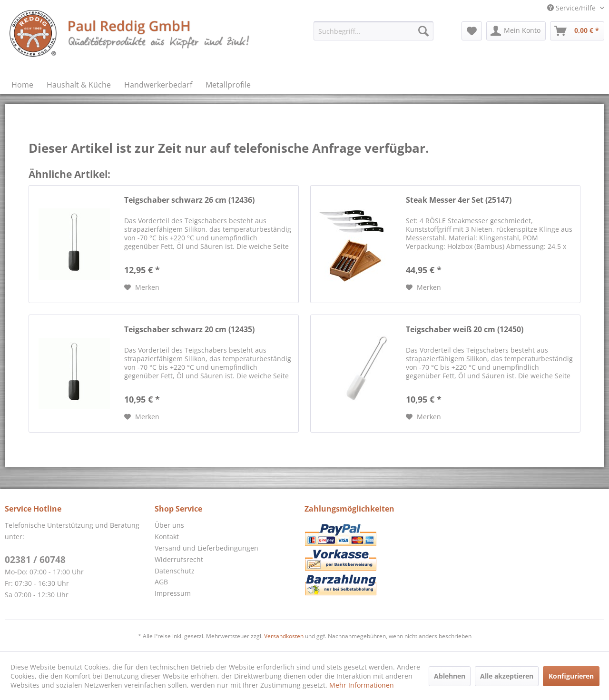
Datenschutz (175, 571)
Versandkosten (284, 636)
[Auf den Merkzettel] (142, 287)
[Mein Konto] (516, 31)
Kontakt (167, 537)
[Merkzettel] (472, 31)
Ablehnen (450, 676)
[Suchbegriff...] (373, 31)
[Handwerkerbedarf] (158, 85)
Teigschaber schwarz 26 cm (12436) (189, 200)
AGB (161, 582)
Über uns (169, 525)
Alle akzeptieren (507, 676)
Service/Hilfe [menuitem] (572, 8)
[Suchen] (423, 31)
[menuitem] (373, 31)
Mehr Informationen (362, 685)
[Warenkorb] (577, 31)
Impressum (173, 593)
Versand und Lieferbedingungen (206, 548)
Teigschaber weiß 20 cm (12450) (465, 330)
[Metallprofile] (228, 85)
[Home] (22, 85)
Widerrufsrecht (179, 559)
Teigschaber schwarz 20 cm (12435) (189, 330)
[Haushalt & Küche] (79, 85)
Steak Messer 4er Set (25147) (459, 200)
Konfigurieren (571, 676)
